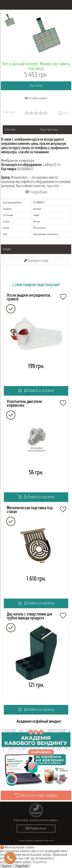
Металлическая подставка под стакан (30, 510)
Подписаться (36, 828)
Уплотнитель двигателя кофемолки (24, 404)
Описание (10, 130)
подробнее (36, 192)
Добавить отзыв (36, 261)
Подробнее (40, 862)
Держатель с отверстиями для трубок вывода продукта (29, 616)
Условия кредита (36, 98)
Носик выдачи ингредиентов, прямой (29, 297)
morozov (51, 841)
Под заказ (36, 86)
